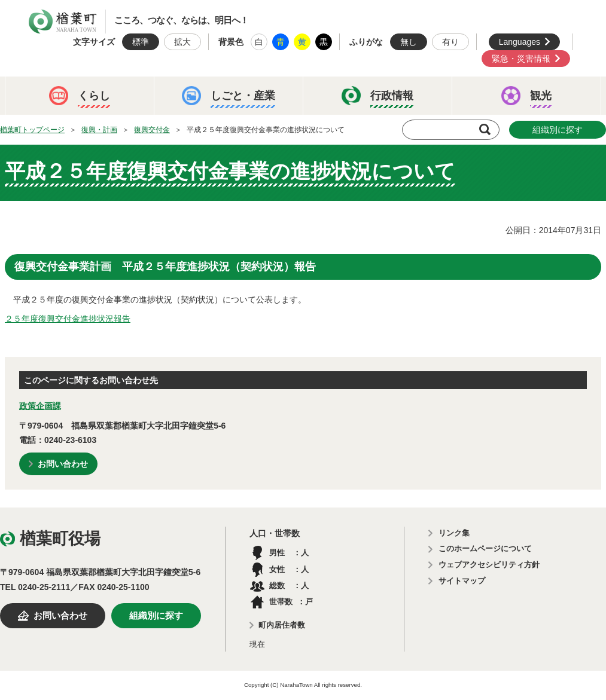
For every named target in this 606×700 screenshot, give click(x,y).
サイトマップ (462, 581)
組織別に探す (558, 130)
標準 (141, 42)
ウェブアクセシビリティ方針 (489, 565)
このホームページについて (485, 548)
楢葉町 (63, 22)
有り (450, 42)
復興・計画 (99, 130)
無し (409, 42)
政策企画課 (40, 406)
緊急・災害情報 (521, 59)
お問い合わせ (63, 464)
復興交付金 (152, 130)
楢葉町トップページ (32, 130)
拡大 (182, 42)
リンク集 (454, 533)
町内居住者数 (282, 625)
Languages (520, 42)
